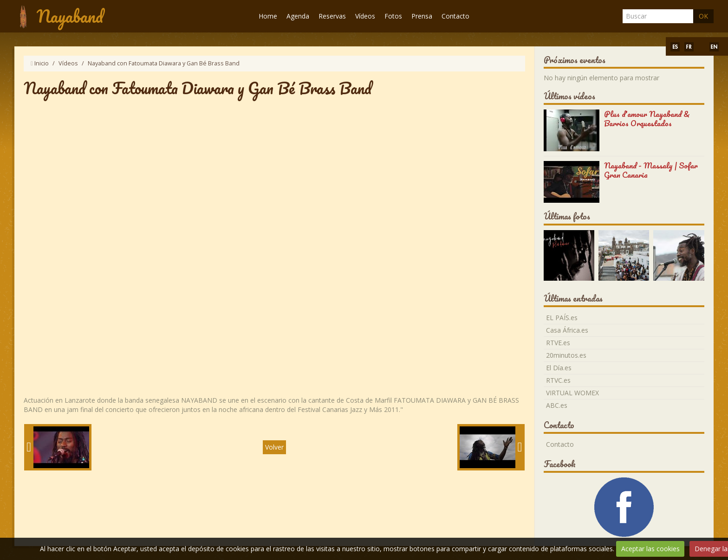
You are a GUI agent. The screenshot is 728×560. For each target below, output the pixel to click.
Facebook (560, 464)
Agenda (298, 16)
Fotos (393, 16)
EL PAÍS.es (562, 318)
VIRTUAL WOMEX (572, 393)
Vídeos (365, 16)
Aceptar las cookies (650, 549)
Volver (274, 447)
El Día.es (559, 368)
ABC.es (557, 405)
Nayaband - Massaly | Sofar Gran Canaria (651, 170)
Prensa (422, 16)
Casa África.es (567, 330)
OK (703, 16)
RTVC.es (558, 380)
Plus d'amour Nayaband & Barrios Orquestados (647, 119)
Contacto (455, 16)
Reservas (332, 16)
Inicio (42, 63)
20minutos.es (566, 355)
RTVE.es (558, 343)
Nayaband (70, 16)
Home (268, 16)
